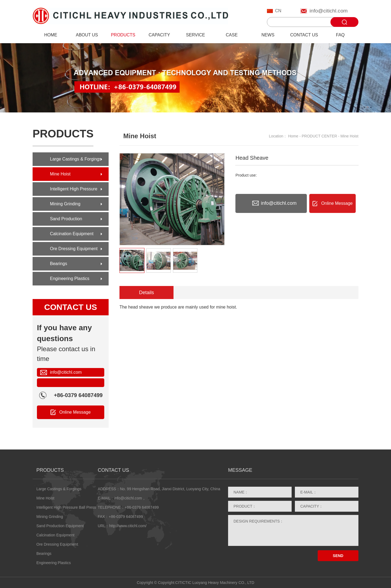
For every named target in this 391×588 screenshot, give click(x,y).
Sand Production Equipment (66, 221)
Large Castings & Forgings (76, 159)
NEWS (268, 35)
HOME (51, 35)
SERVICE (195, 35)
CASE (232, 35)
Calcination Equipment (72, 234)
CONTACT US (304, 35)
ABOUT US (87, 35)
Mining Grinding (65, 204)
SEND (338, 556)
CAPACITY (159, 35)
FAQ (340, 35)
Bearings (59, 264)
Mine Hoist (60, 174)
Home (293, 136)
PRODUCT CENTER (319, 136)
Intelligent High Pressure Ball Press (74, 191)
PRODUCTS (123, 35)
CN (278, 11)
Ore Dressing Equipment (74, 249)
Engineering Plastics (70, 279)
